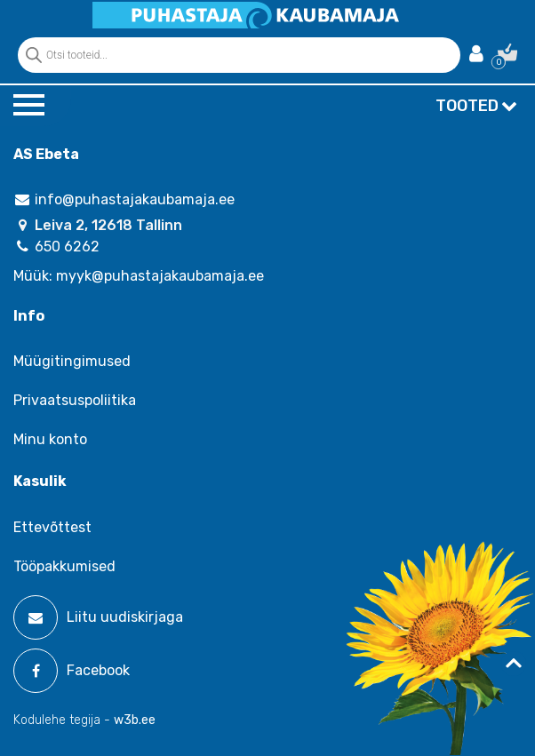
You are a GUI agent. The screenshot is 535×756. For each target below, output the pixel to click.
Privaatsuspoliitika (75, 400)
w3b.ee (135, 720)
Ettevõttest (52, 527)
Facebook (72, 671)
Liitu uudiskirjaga (98, 617)
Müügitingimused (72, 361)
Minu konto (50, 439)
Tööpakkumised (64, 566)
